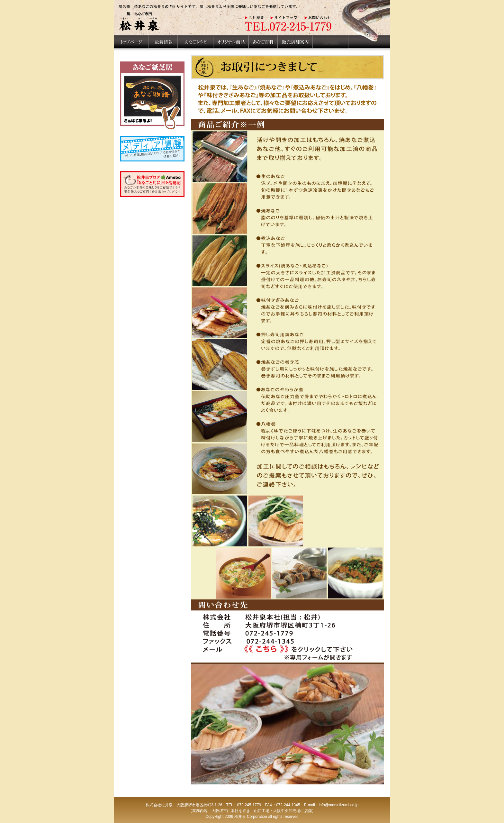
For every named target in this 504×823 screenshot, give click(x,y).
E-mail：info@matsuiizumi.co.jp (331, 805)
